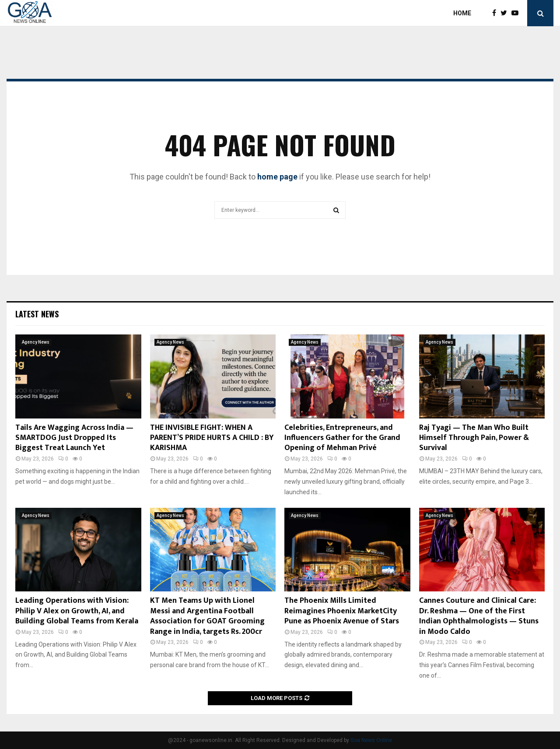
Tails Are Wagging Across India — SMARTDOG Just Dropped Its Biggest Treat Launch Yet (74, 438)
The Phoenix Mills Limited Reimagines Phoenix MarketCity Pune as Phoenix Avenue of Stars (342, 611)
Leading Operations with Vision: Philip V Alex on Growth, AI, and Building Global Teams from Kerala (77, 611)
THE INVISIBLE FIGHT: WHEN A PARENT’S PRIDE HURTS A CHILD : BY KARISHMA (212, 438)
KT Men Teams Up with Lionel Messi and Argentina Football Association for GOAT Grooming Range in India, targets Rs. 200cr (207, 616)
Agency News (36, 342)
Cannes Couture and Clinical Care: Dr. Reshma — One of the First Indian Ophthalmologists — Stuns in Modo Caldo (479, 616)
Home (462, 13)
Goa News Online (371, 740)
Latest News (37, 314)
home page (277, 177)
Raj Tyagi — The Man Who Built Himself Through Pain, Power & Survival (474, 438)
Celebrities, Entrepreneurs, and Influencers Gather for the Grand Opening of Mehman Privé (342, 438)
